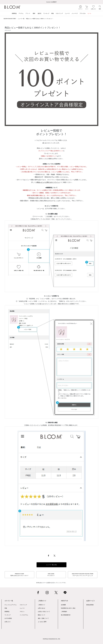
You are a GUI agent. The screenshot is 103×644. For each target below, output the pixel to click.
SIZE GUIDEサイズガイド (51, 575)
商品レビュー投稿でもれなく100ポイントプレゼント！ (40, 19)
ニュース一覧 (21, 19)
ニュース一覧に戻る (51, 565)
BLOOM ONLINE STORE (10, 19)
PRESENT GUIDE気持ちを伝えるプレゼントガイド (19, 575)
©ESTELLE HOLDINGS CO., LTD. (51, 639)
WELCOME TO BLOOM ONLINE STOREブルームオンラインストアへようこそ (83, 575)
